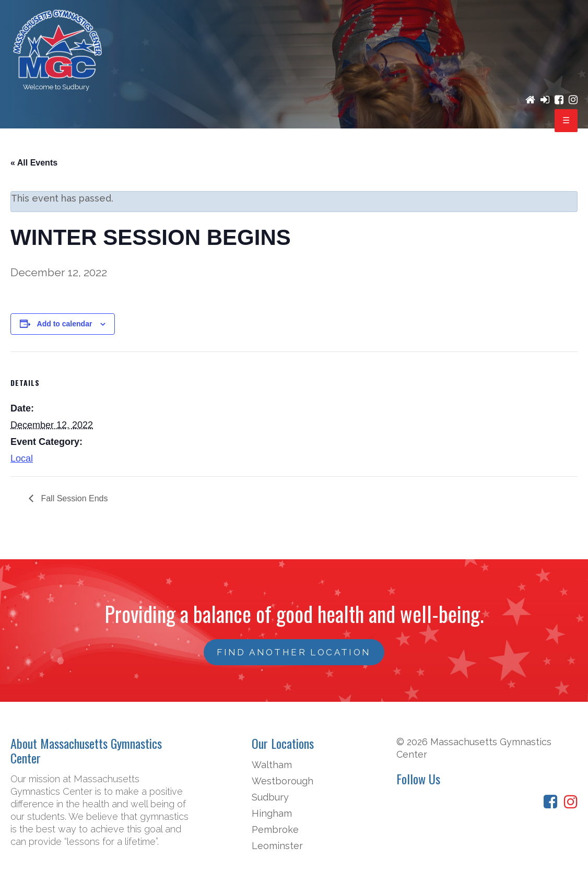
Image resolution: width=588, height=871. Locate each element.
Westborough (283, 781)
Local (22, 458)
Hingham (272, 813)
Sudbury (270, 797)
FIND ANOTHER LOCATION (294, 652)
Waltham (272, 765)
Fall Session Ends (73, 498)
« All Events (34, 163)
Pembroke (275, 829)
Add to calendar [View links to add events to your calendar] (65, 324)
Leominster (277, 846)
